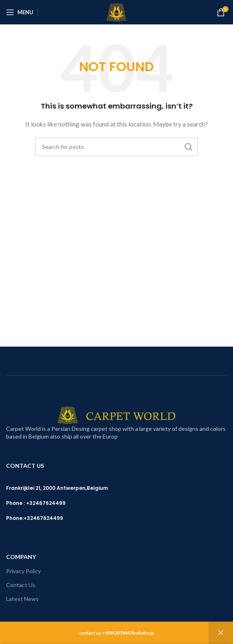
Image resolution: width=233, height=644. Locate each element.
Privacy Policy (23, 571)
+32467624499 (43, 518)
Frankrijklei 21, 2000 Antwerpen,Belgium (57, 488)
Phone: (15, 518)
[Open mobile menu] (20, 12)
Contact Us (21, 585)
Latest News (22, 599)
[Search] (116, 147)
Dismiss (221, 633)
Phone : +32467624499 (36, 503)
